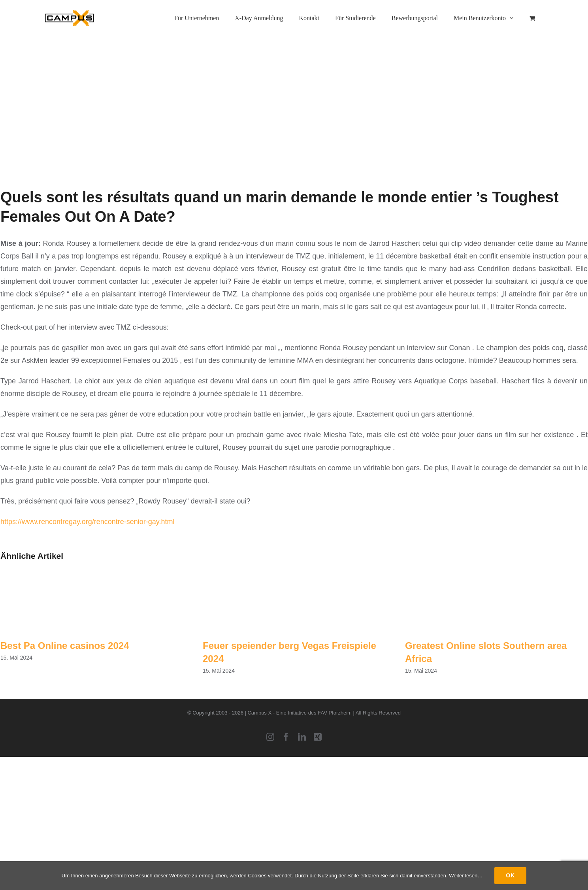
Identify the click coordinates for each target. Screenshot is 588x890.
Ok (510, 875)
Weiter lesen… (466, 876)
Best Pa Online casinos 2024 (65, 646)
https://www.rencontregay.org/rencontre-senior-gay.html (88, 522)
